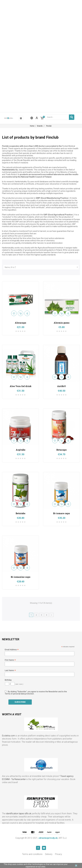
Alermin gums (62, 323)
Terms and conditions (32, 854)
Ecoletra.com (8, 736)
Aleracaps (20, 323)
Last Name (10, 670)
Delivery (49, 854)
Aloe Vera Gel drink (21, 386)
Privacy (59, 854)
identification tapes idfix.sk (19, 814)
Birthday (8, 680)
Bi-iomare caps (61, 513)
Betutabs (20, 513)
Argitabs (21, 450)
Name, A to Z (42, 267)
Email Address (12, 650)
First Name (10, 660)
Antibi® (62, 386)
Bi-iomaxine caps (21, 577)
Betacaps (61, 450)
